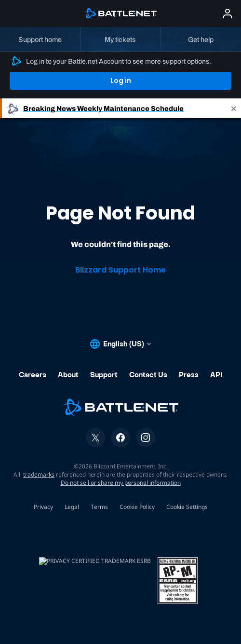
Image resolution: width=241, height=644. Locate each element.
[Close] (234, 108)
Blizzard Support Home (120, 270)
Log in (121, 81)
